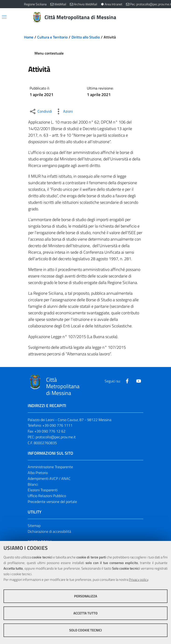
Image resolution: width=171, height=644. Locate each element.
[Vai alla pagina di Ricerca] (144, 17)
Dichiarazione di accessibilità (49, 531)
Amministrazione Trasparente (50, 467)
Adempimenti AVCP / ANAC (49, 478)
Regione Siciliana (35, 4)
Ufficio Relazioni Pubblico (47, 496)
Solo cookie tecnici (85, 630)
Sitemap (34, 526)
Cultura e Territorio (52, 37)
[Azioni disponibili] (64, 111)
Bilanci (33, 484)
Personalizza (86, 596)
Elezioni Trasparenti (43, 490)
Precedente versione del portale (52, 502)
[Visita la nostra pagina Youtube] (139, 381)
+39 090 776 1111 (57, 425)
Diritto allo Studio (86, 37)
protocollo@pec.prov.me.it (56, 437)
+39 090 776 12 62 (50, 431)
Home (29, 37)
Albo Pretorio (38, 473)
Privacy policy (139, 580)
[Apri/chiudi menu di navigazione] (4, 17)
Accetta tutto (85, 613)
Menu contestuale (49, 53)
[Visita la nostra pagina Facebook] (127, 381)
